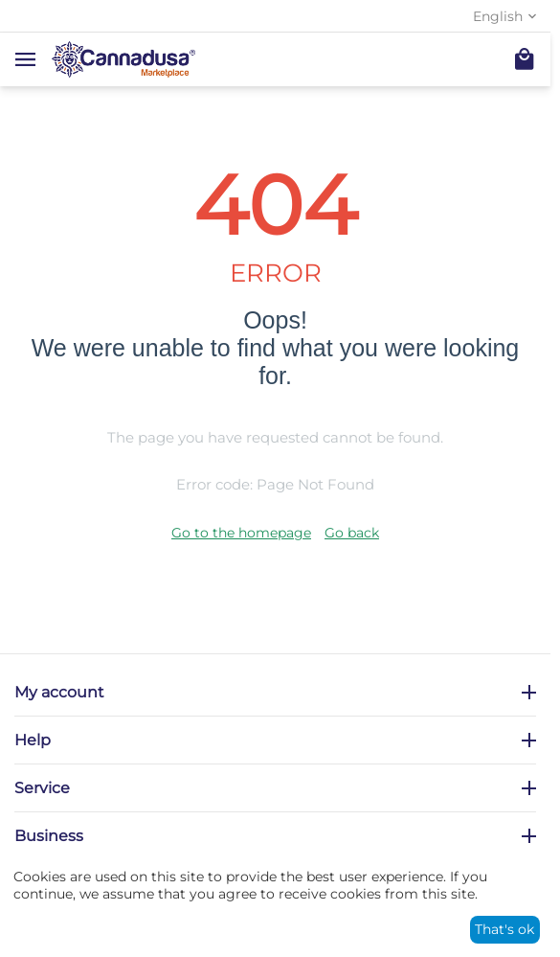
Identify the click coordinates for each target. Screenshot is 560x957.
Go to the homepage (241, 533)
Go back (352, 533)
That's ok (504, 929)
